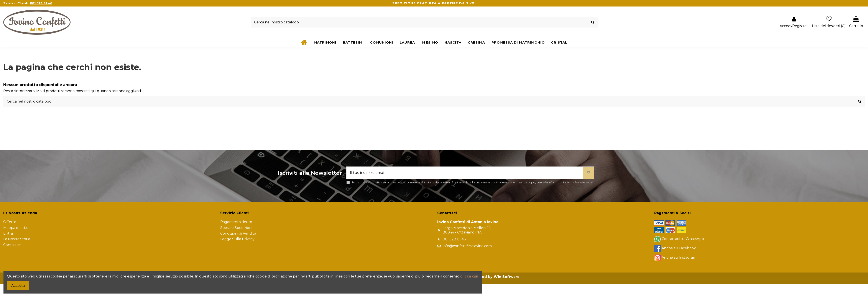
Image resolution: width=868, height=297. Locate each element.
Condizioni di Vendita (238, 233)
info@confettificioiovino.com (467, 246)
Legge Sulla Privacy (237, 239)
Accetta (18, 286)
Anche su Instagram (679, 257)
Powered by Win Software (495, 277)
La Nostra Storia (17, 239)
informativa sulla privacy (383, 182)
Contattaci (12, 245)
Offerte (10, 222)
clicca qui (469, 276)
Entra (8, 233)
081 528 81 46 (454, 239)
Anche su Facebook (679, 248)
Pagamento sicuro (236, 222)
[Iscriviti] (589, 173)
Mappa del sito (16, 228)
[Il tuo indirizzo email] (465, 173)
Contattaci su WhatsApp (683, 239)
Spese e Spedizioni (236, 228)
